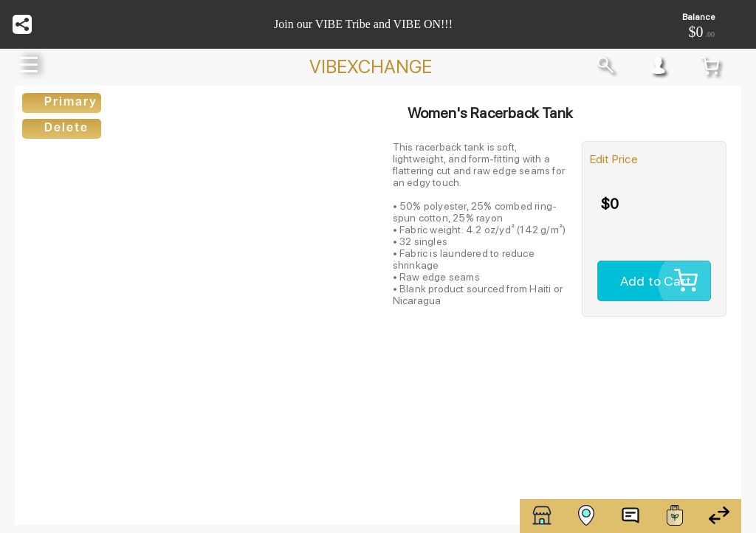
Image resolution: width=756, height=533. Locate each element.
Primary (71, 103)
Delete (66, 128)
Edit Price (614, 159)
